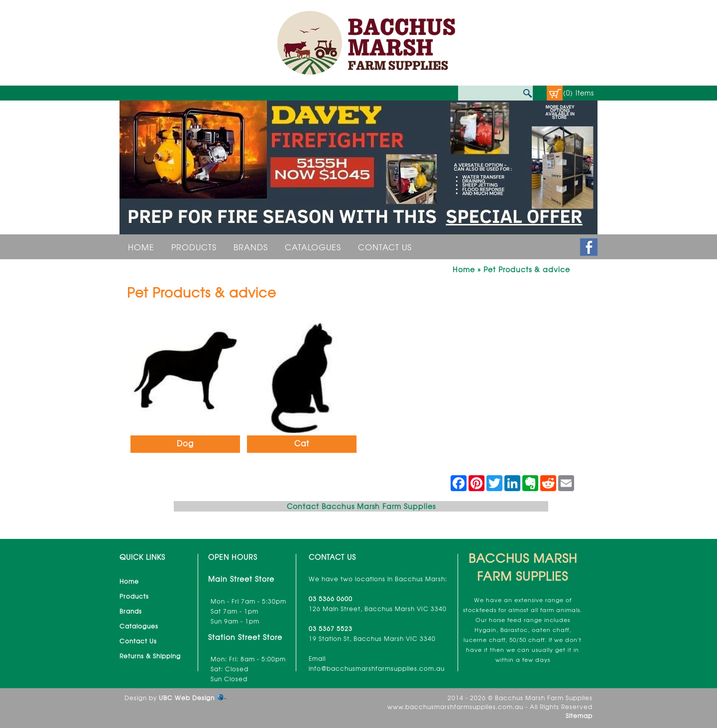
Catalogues (313, 247)
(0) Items (579, 93)
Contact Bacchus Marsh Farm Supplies (361, 506)
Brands (251, 247)
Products (194, 247)
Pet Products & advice (527, 269)
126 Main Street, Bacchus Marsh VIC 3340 (378, 609)
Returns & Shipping (150, 656)
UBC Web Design (187, 698)
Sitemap (579, 716)
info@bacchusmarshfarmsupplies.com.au (377, 668)
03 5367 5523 (331, 628)
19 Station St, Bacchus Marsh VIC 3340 (372, 638)
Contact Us (385, 247)
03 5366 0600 (331, 599)
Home (141, 247)
